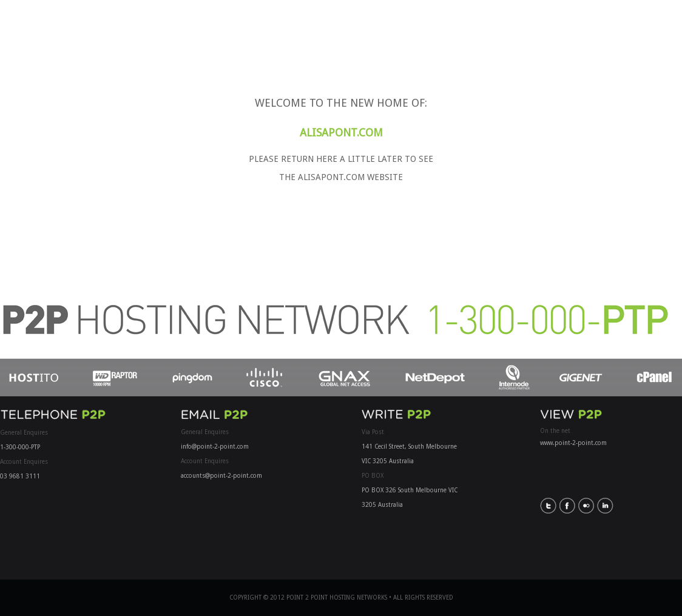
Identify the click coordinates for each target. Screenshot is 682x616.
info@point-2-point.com (215, 447)
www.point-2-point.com (573, 443)
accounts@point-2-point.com (221, 476)
